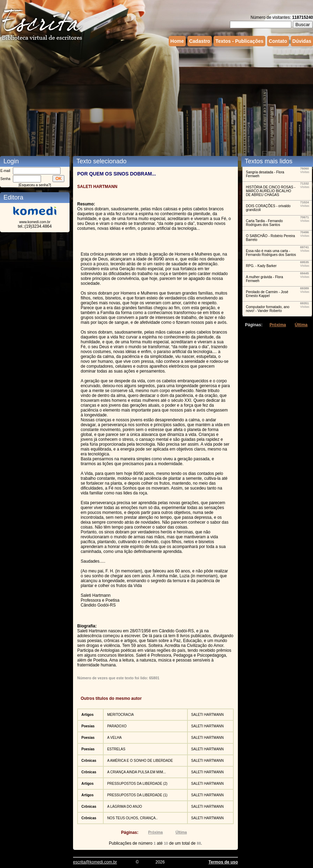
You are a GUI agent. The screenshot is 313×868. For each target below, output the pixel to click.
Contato (278, 41)
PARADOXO (117, 726)
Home (177, 41)
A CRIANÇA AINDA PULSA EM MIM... (137, 772)
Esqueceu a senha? (35, 185)
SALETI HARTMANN (208, 715)
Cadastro (200, 41)
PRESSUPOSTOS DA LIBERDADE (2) (137, 784)
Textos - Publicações (239, 41)
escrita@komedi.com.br (95, 862)
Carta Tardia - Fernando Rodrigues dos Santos (264, 223)
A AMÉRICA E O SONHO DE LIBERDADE (140, 761)
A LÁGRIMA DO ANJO (125, 807)
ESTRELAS (116, 749)
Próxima (155, 832)
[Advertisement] (111, 100)
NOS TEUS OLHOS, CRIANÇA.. (132, 818)
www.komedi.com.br (35, 222)
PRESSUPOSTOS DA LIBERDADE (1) (137, 795)
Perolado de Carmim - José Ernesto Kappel (267, 294)
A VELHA (114, 738)
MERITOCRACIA (121, 715)
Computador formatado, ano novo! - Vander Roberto (268, 309)
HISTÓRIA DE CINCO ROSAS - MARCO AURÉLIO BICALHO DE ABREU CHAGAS (271, 191)
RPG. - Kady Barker (261, 266)
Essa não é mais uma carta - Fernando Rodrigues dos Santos (271, 253)
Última (181, 832)
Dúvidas (302, 41)
